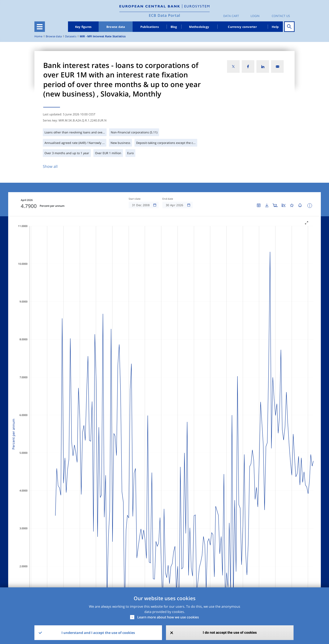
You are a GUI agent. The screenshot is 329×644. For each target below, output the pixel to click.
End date (168, 199)
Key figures (83, 27)
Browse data (116, 27)
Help (275, 27)
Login (255, 16)
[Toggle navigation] (40, 27)
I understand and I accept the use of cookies (98, 633)
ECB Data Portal (164, 15)
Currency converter (242, 27)
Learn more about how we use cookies (168, 617)
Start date (135, 199)
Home (38, 36)
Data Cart (231, 16)
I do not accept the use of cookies (230, 633)
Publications (150, 27)
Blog (174, 27)
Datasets (71, 36)
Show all (50, 166)
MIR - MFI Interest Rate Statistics (103, 36)
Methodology (199, 27)
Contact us (281, 16)
